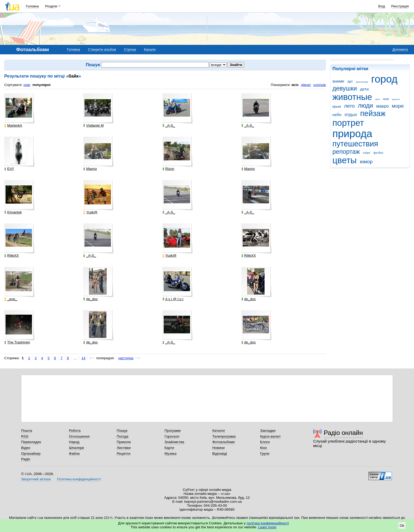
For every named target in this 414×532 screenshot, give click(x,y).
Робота (75, 431)
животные (352, 97)
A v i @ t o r (173, 299)
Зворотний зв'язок (36, 479)
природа (352, 134)
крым (337, 106)
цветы (345, 160)
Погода (123, 436)
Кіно (264, 448)
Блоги (265, 442)
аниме (338, 81)
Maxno (90, 169)
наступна (126, 358)
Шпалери (76, 448)
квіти (378, 99)
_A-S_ (169, 126)
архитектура (362, 82)
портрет (348, 123)
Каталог (219, 431)
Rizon (168, 169)
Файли (74, 454)
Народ (74, 442)
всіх (295, 85)
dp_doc (90, 299)
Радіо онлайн (343, 433)
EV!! (9, 169)
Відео (26, 448)
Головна (32, 6)
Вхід (382, 6)
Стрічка (130, 49)
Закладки (268, 431)
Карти (169, 448)
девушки (345, 88)
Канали (150, 49)
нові (27, 85)
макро (383, 106)
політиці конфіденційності (268, 523)
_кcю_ (11, 299)
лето (349, 106)
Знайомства (174, 442)
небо (337, 115)
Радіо (26, 459)
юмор (366, 162)
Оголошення (79, 436)
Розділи (51, 6)
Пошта (27, 431)
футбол (378, 153)
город (384, 79)
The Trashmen (17, 342)
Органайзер (31, 454)
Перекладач (31, 442)
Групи (265, 454)
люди (365, 106)
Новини (218, 448)
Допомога (400, 49)
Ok (402, 526)
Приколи (124, 442)
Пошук (122, 431)
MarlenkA (13, 126)
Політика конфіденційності (79, 479)
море (398, 106)
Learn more (267, 527)
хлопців (320, 85)
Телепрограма (224, 436)
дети (364, 89)
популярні (41, 85)
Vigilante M (93, 126)
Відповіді (220, 454)
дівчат (306, 85)
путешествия (355, 144)
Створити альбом (102, 49)
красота (396, 99)
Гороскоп (172, 436)
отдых (351, 115)
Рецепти (124, 454)
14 (84, 358)
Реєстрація (400, 6)
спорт (367, 153)
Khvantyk (13, 212)
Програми (173, 431)
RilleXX (11, 256)
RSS (25, 436)
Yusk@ (90, 212)
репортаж (346, 152)
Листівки (124, 448)
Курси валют (270, 436)
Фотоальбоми (224, 442)
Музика (170, 454)
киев (386, 99)
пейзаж (373, 113)
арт (350, 81)
